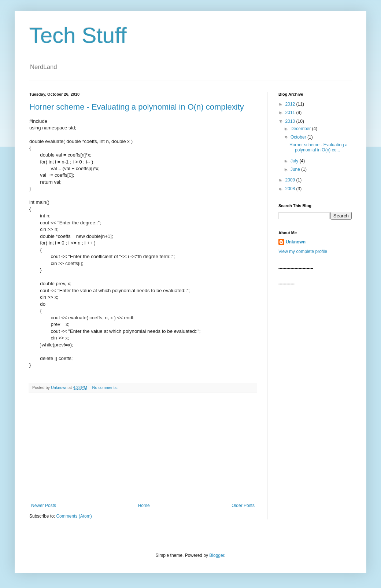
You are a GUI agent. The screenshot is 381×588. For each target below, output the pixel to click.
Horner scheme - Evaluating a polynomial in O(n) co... (319, 147)
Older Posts (243, 506)
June (296, 169)
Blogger (217, 555)
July (295, 161)
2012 (291, 104)
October (299, 137)
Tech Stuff (78, 35)
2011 (291, 113)
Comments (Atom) (74, 516)
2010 (291, 121)
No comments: (106, 387)
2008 (291, 189)
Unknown (296, 242)
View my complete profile (303, 251)
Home (144, 506)
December (301, 129)
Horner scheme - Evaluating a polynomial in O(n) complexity (137, 107)
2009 (291, 180)
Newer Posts (44, 506)
